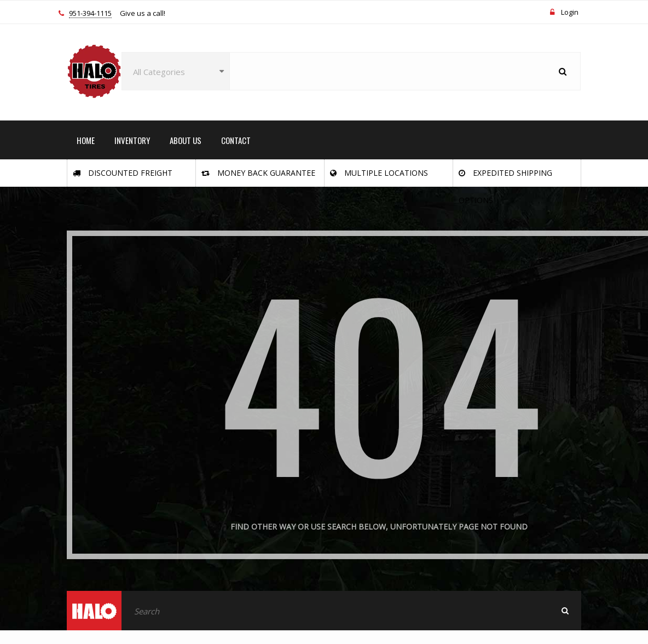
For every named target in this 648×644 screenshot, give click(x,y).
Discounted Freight (123, 173)
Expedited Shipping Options (505, 177)
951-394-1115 (90, 14)
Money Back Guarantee (258, 173)
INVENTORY (132, 140)
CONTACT (236, 140)
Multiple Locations (379, 173)
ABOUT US (186, 140)
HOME (86, 140)
